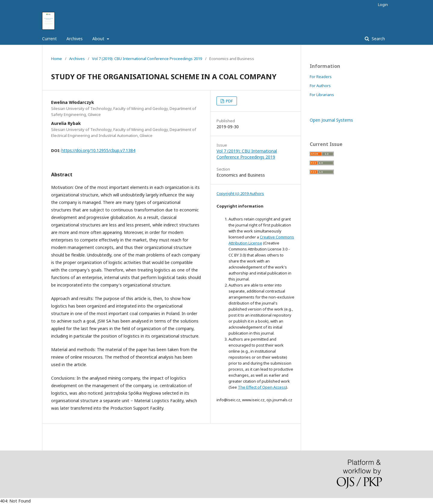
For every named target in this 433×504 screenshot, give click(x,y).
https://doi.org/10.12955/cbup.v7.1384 (98, 150)
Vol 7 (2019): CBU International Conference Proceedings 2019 (147, 59)
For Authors (320, 86)
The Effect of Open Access (262, 387)
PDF (229, 101)
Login (383, 5)
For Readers (321, 77)
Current (49, 39)
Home (57, 59)
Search (378, 39)
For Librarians (322, 95)
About (99, 39)
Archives (75, 39)
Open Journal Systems (331, 120)
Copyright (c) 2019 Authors (240, 193)
